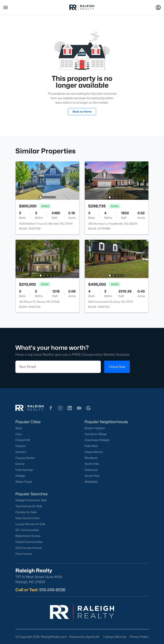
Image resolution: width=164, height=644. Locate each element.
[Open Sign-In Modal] (158, 7)
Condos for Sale (26, 512)
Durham (21, 452)
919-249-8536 (52, 590)
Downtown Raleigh (97, 440)
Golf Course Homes (29, 548)
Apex (19, 428)
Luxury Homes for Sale (30, 524)
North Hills (92, 464)
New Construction (28, 518)
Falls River (91, 446)
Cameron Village (96, 434)
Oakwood (91, 470)
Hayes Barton (94, 452)
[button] (6, 7)
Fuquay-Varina (25, 458)
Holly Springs (24, 470)
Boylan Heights (95, 428)
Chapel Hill (23, 440)
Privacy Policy (139, 637)
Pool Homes (24, 554)
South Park (92, 476)
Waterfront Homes (28, 536)
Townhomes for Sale (29, 506)
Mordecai (91, 458)
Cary (18, 434)
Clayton (20, 446)
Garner (20, 464)
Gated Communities (29, 542)
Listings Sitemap (115, 637)
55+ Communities (27, 530)
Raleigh (20, 476)
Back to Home (82, 111)
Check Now (117, 367)
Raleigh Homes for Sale (31, 500)
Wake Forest (24, 482)
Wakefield (91, 482)
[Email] (58, 367)
